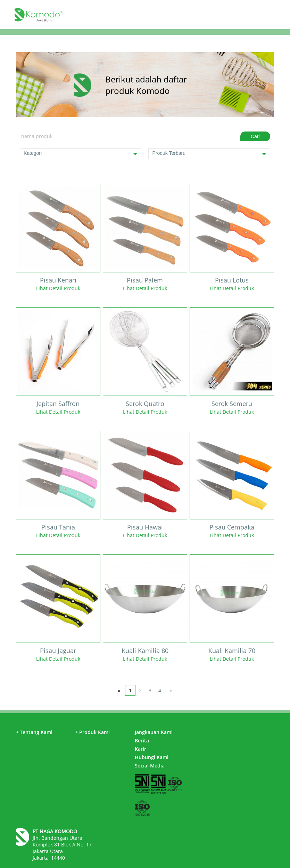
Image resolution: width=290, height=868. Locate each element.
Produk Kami (93, 732)
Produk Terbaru (209, 154)
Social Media (150, 766)
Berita (142, 740)
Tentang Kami (34, 732)
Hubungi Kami (152, 757)
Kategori (81, 154)
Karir (140, 749)
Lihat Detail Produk (58, 288)
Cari (255, 136)
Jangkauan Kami (154, 732)
